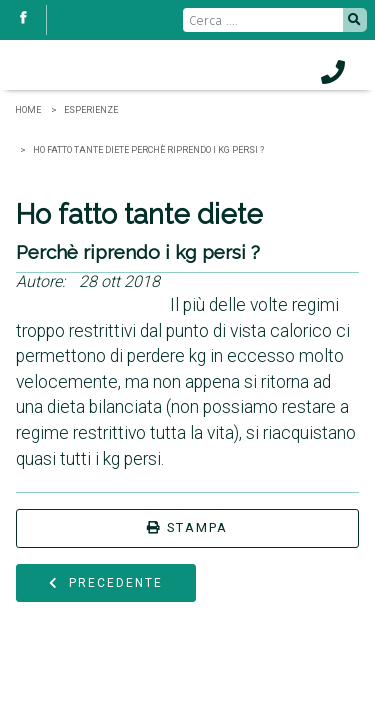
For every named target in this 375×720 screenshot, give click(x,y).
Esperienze (91, 110)
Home (28, 110)
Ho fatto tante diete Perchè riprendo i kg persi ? (148, 150)
